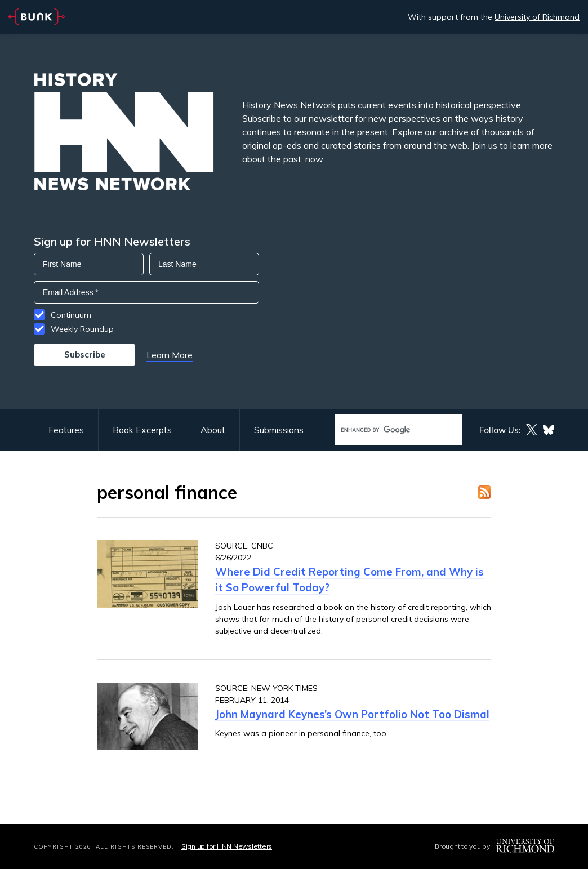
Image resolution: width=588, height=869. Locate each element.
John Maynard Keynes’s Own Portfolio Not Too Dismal (352, 714)
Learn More (170, 355)
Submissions (279, 430)
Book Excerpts (142, 430)
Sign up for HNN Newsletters (227, 846)
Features (66, 430)
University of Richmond (537, 17)
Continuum (71, 315)
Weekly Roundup (82, 329)
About (213, 430)
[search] (387, 430)
